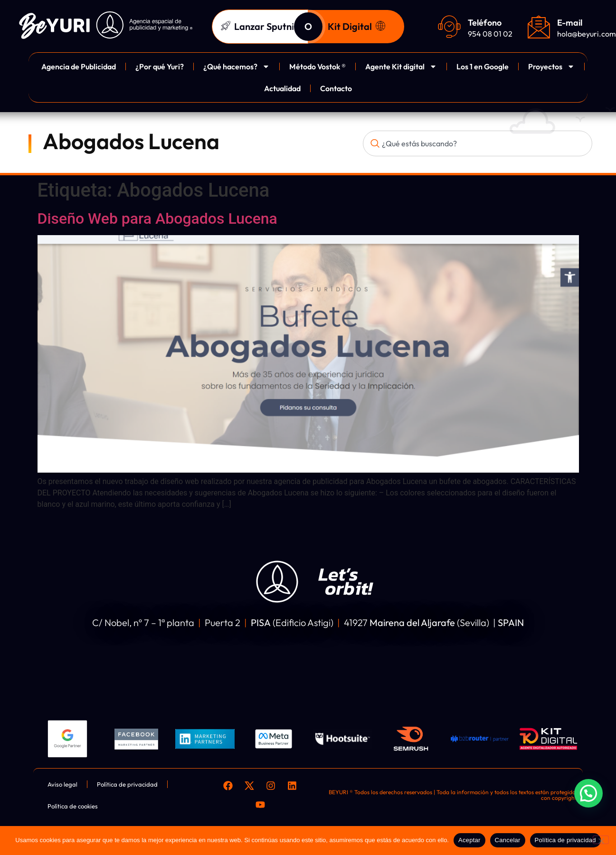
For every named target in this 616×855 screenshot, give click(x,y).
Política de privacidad (565, 840)
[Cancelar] (601, 840)
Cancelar (508, 840)
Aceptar (469, 840)
